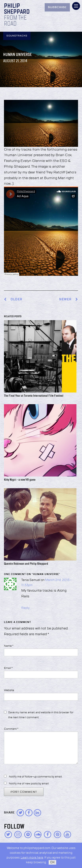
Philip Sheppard (17, 9)
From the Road (15, 21)
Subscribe (57, 7)
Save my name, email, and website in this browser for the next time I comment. (41, 715)
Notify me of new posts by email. (29, 784)
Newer (69, 299)
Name (9, 646)
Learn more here (32, 858)
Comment (11, 729)
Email (8, 668)
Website (9, 690)
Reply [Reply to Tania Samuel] (25, 608)
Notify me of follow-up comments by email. (36, 777)
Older (16, 299)
